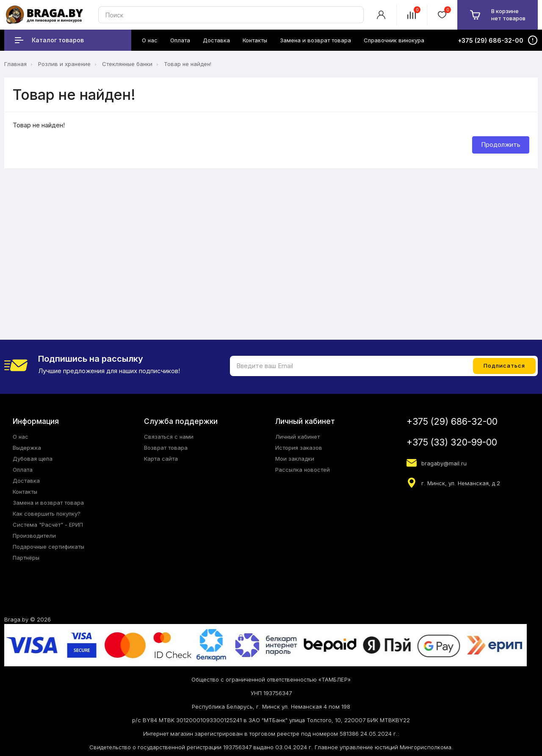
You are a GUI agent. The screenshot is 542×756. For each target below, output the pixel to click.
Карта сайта (161, 459)
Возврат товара (166, 448)
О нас (21, 437)
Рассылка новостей (303, 470)
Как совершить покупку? (47, 514)
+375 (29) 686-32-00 (452, 422)
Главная (15, 64)
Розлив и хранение (64, 64)
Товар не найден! (188, 64)
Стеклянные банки (127, 64)
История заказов (299, 448)
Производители (34, 536)
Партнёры (26, 558)
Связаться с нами (169, 437)
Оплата (23, 470)
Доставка (26, 481)
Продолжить (501, 144)
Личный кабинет (297, 437)
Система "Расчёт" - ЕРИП (48, 525)
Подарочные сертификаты (48, 547)
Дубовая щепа (33, 459)
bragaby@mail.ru (444, 463)
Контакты (25, 492)
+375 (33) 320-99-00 (452, 442)
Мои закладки (295, 459)
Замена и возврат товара (48, 503)
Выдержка (27, 448)
